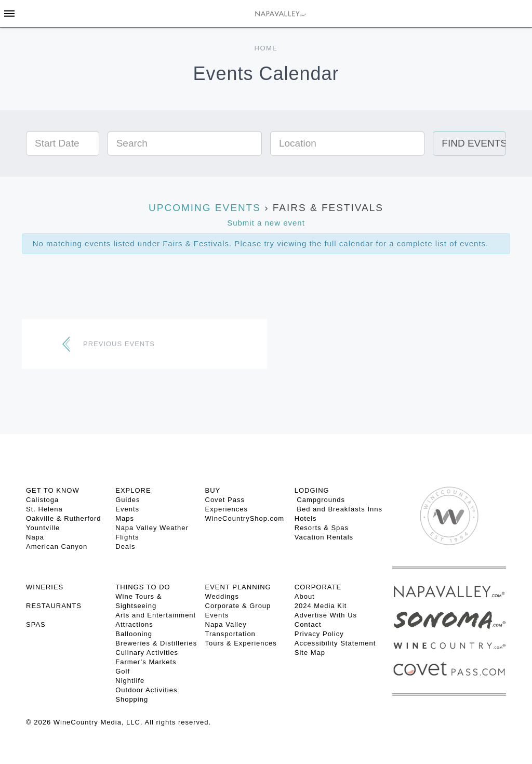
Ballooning (134, 634)
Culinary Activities (147, 653)
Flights (127, 537)
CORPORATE (318, 587)
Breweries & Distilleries (156, 643)
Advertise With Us (326, 615)
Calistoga (42, 500)
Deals (125, 546)
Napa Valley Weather (152, 528)
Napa (35, 537)
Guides (128, 500)
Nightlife (130, 681)
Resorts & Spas (322, 528)
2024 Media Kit (321, 606)
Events (127, 509)
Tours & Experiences (241, 643)
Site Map (310, 653)
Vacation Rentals (324, 537)
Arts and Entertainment (156, 615)
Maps (125, 518)
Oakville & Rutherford (64, 518)
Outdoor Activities (146, 690)
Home (266, 48)
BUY (213, 490)
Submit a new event (266, 223)
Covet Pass (225, 500)
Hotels (306, 518)
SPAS (36, 624)
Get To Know (53, 490)
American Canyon (57, 546)
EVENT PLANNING (238, 587)
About (305, 596)
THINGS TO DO (143, 587)
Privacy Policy (319, 634)
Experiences (227, 509)
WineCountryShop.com (245, 518)
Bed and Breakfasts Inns (338, 509)
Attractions (134, 624)
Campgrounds (320, 500)
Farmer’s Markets (146, 662)
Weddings (222, 596)
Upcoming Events (205, 208)
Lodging (312, 490)
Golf (123, 671)
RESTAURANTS (54, 606)
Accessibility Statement (335, 643)
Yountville (43, 528)
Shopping (132, 699)
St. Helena (44, 509)
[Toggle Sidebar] (9, 14)
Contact (308, 624)
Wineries (45, 587)
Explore (133, 490)
